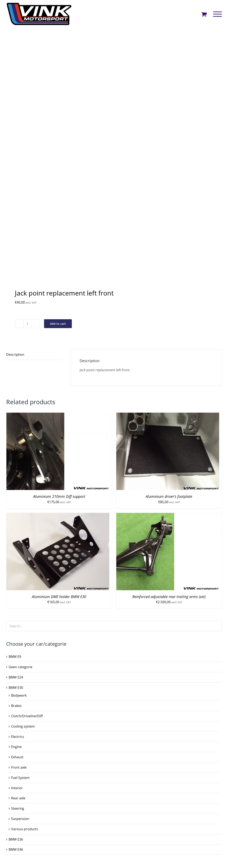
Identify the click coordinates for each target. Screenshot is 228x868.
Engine (16, 747)
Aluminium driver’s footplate (169, 496)
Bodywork (19, 695)
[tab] (34, 355)
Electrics (18, 737)
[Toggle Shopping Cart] (204, 14)
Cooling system (23, 726)
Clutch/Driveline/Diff (27, 716)
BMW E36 (16, 839)
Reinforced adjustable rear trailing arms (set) (169, 597)
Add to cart (58, 324)
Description (15, 355)
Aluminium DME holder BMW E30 (59, 597)
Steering (18, 808)
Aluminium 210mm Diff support (59, 496)
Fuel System (20, 778)
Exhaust (17, 757)
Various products (25, 829)
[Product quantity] (27, 324)
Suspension (20, 819)
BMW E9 (15, 657)
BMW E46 (16, 849)
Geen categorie (20, 667)
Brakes (16, 706)
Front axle (19, 767)
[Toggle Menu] (218, 14)
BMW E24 (16, 677)
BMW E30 (16, 688)
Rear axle (18, 798)
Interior (17, 788)
